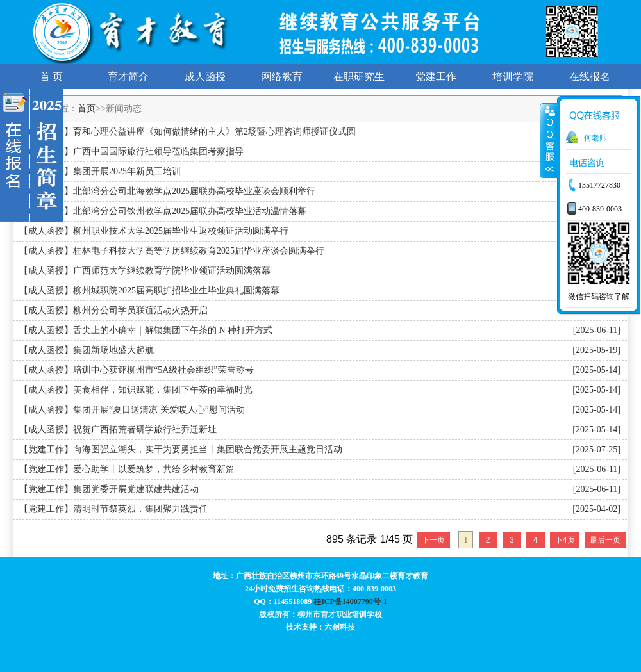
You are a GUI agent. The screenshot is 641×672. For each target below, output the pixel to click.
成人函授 (205, 77)
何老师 (595, 138)
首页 (87, 109)
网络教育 (282, 77)
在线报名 (590, 77)
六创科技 (340, 627)
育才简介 (128, 77)
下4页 (565, 540)
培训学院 (513, 77)
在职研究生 (359, 77)
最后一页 (605, 540)
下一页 (433, 540)
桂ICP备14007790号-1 (350, 602)
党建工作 (436, 77)
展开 (549, 140)
